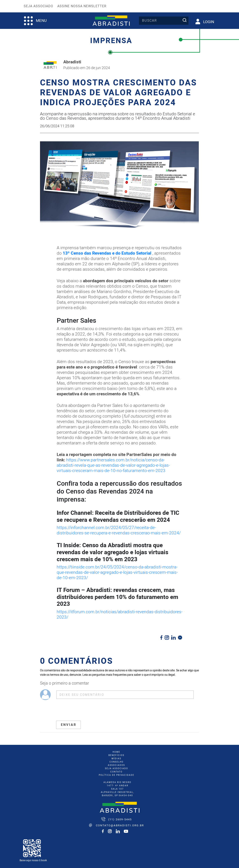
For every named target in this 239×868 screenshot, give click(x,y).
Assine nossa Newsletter (82, 6)
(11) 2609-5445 (120, 819)
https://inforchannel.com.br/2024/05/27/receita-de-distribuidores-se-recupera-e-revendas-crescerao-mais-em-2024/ (119, 530)
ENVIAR (69, 725)
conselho (117, 762)
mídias (116, 759)
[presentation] (87, 710)
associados (116, 765)
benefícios (116, 755)
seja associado (117, 769)
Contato (116, 772)
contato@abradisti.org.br (120, 825)
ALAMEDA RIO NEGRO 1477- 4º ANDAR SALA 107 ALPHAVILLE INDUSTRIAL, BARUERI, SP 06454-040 (117, 789)
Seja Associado (38, 6)
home (116, 752)
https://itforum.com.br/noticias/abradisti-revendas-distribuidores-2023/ (120, 615)
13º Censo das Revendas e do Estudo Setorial (107, 253)
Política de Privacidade (117, 775)
